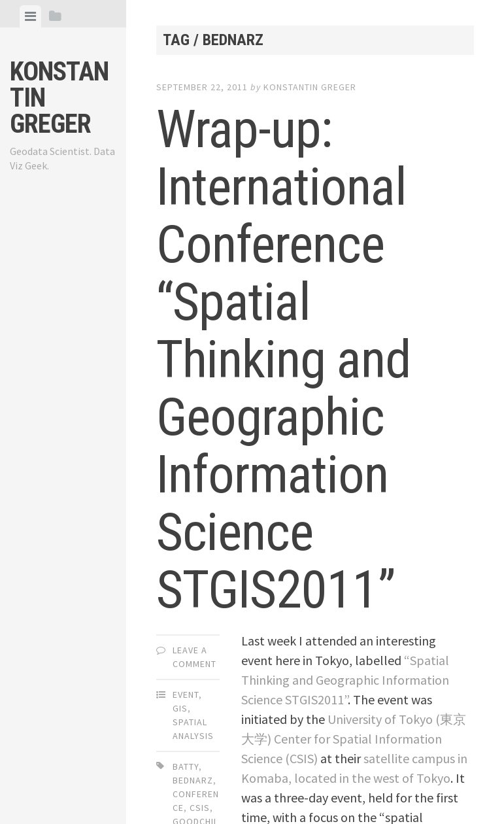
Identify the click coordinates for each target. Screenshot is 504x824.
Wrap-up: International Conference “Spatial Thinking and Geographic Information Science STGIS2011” (283, 360)
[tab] (30, 16)
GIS (180, 708)
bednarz (193, 780)
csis (200, 808)
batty (186, 766)
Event (186, 695)
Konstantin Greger (310, 87)
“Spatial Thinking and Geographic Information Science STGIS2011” (345, 680)
